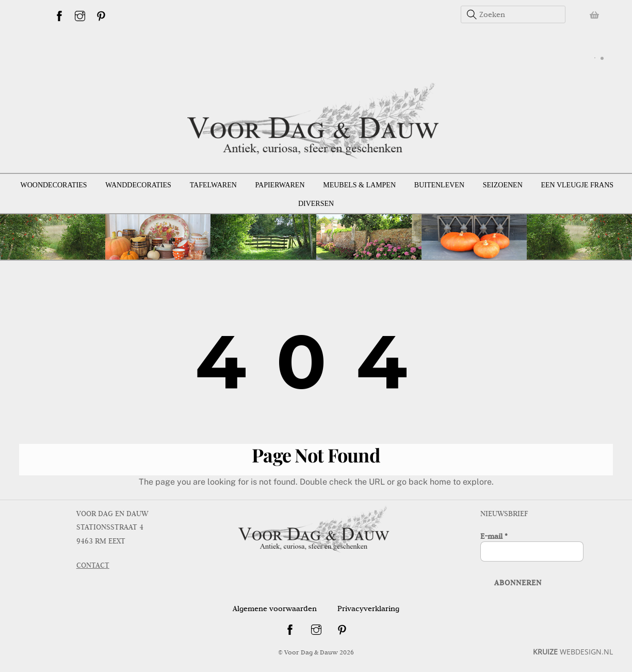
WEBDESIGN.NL (573, 652)
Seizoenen (503, 185)
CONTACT (93, 565)
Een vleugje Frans (578, 185)
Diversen (316, 204)
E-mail (494, 536)
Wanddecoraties (138, 185)
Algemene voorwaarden (275, 609)
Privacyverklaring (368, 609)
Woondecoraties (53, 185)
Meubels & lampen (359, 185)
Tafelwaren (213, 185)
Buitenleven (439, 185)
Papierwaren (280, 185)
